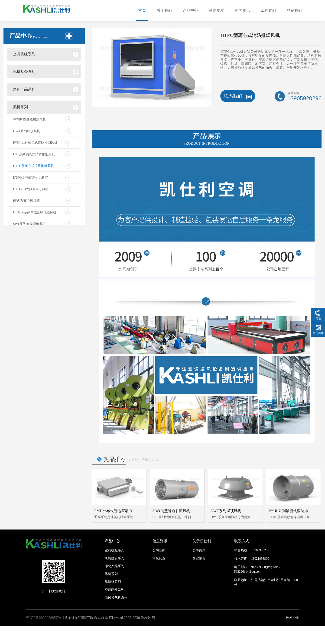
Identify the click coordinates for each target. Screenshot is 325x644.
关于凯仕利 (202, 541)
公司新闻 (159, 550)
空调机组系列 (24, 54)
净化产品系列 (24, 89)
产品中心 (190, 10)
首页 (142, 10)
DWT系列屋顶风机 (26, 131)
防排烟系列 (113, 582)
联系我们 (294, 10)
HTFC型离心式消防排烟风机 (33, 166)
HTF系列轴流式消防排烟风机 (34, 154)
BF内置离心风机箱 (26, 201)
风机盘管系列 (24, 72)
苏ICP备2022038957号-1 (45, 618)
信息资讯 (160, 541)
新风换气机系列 (116, 598)
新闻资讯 (242, 10)
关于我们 (164, 10)
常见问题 (159, 558)
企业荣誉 (199, 558)
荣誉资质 (216, 10)
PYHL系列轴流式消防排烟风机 (35, 143)
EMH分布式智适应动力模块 (117, 511)
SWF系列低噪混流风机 (29, 224)
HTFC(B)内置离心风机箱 (31, 178)
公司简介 (199, 550)
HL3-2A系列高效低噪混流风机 (35, 212)
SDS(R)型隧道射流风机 (29, 119)
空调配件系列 (114, 590)
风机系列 (20, 107)
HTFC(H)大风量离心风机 (31, 189)
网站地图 (293, 618)
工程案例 (268, 10)
